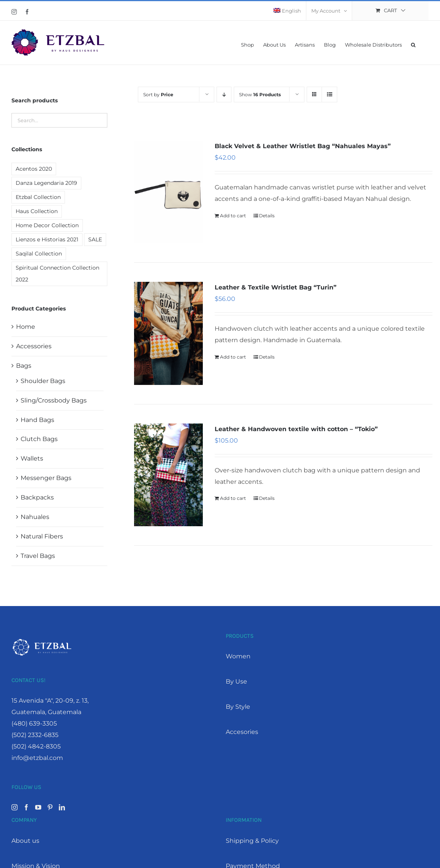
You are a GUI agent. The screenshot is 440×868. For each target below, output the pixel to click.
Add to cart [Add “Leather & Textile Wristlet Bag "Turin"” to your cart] (233, 357)
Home (26, 327)
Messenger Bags (46, 478)
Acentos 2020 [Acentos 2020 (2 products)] (34, 169)
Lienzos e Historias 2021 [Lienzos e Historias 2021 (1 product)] (47, 239)
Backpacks (37, 497)
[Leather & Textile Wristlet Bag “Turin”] (168, 333)
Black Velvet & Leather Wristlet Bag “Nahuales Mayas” (303, 146)
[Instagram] (15, 807)
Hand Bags (37, 420)
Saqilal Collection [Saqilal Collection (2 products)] (39, 254)
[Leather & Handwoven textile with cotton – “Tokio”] (168, 475)
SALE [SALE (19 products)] (95, 239)
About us (25, 841)
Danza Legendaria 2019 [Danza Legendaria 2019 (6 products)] (46, 183)
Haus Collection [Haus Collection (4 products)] (37, 211)
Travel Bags (38, 556)
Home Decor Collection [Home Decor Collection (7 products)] (47, 225)
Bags (24, 366)
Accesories (242, 732)
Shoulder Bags (43, 381)
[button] (413, 44)
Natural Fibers (42, 536)
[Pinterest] (50, 807)
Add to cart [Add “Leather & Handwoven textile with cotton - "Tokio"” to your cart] (233, 498)
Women (238, 656)
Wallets (32, 458)
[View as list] (329, 95)
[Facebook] (26, 807)
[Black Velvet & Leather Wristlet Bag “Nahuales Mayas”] (168, 192)
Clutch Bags (39, 439)
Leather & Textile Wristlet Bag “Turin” (276, 287)
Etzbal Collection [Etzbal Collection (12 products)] (38, 197)
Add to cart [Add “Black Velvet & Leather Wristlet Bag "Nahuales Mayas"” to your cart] (233, 216)
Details (267, 216)
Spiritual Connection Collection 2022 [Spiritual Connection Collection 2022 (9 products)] (57, 274)
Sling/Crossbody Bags (54, 400)
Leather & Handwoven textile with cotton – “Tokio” (296, 429)
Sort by (158, 95)
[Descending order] (224, 95)
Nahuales (35, 517)
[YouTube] (38, 807)
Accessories (34, 346)
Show (260, 95)
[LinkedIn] (62, 807)
